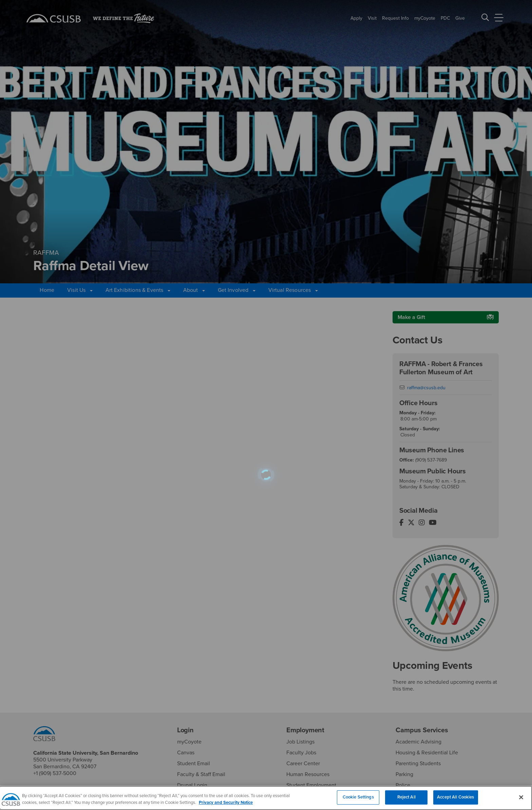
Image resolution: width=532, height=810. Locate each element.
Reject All (406, 801)
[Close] (521, 801)
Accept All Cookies (455, 801)
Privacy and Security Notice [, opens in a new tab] (226, 806)
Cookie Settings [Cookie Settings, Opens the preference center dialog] (358, 801)
